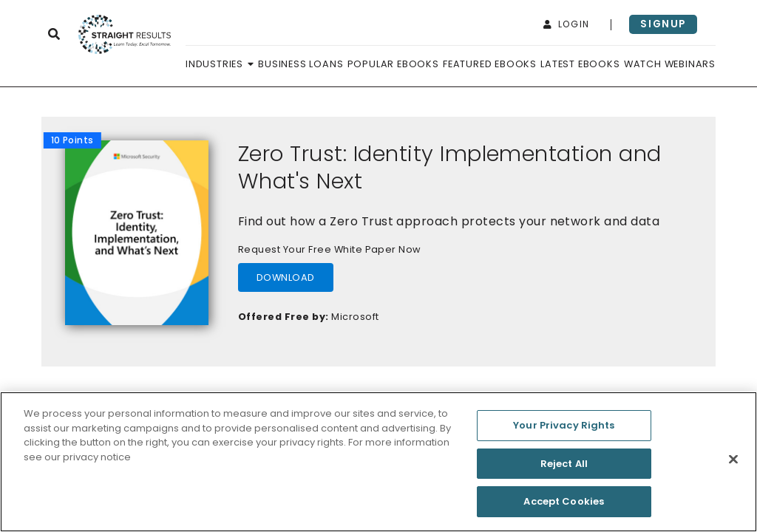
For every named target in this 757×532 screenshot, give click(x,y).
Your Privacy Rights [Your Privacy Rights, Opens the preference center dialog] (564, 431)
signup (663, 24)
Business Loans (301, 64)
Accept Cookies (564, 508)
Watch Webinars (670, 64)
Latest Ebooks (580, 64)
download (286, 277)
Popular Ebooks (393, 64)
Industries (220, 64)
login (567, 24)
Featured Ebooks (490, 64)
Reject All (564, 470)
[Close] (733, 465)
